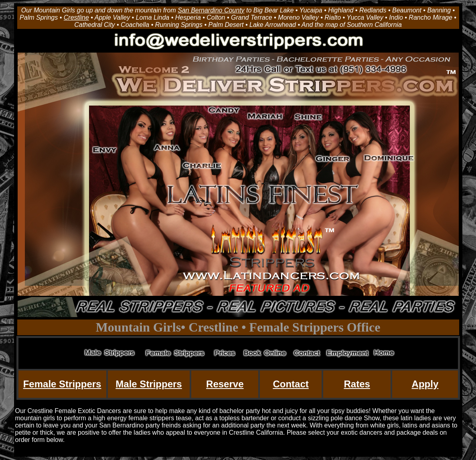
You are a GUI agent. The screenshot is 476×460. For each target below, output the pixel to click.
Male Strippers (149, 384)
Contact (291, 384)
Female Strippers (62, 384)
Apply (425, 384)
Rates (357, 384)
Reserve (225, 384)
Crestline (76, 17)
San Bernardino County (211, 10)
